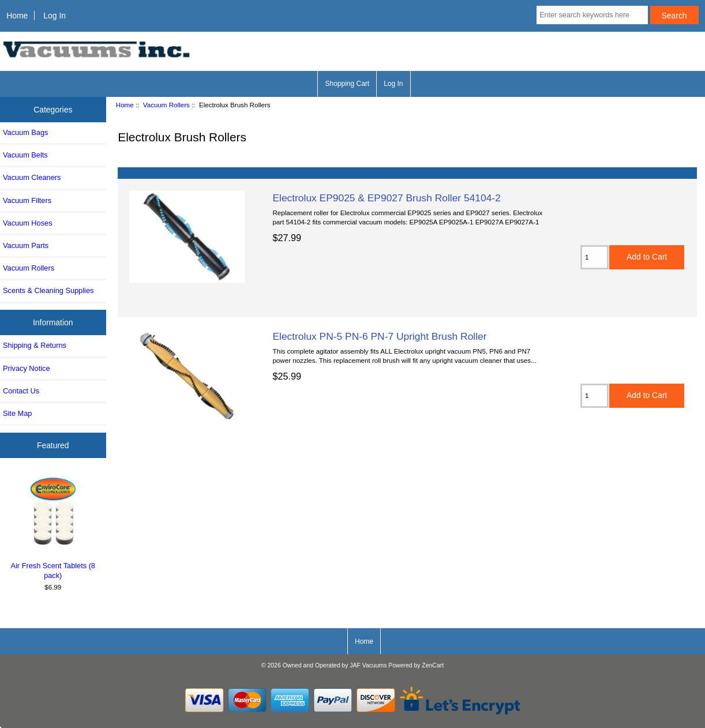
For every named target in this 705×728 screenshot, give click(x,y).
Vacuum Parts (26, 245)
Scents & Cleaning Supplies (48, 290)
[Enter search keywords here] (592, 15)
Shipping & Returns (35, 345)
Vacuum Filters (27, 200)
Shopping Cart (347, 84)
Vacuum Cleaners (32, 177)
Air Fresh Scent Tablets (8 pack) (53, 527)
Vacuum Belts (25, 155)
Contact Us (21, 391)
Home (17, 16)
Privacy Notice (26, 368)
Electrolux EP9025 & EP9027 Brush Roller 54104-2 (386, 198)
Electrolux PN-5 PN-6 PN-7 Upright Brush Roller (379, 336)
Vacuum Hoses (28, 223)
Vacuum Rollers (166, 105)
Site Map (17, 413)
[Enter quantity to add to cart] (595, 257)
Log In (55, 16)
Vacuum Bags (25, 132)
